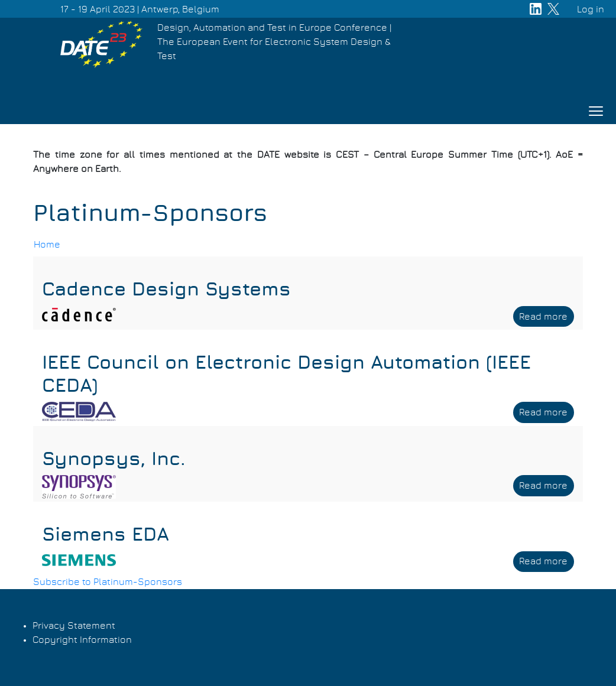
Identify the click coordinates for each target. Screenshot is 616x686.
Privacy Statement (74, 626)
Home (47, 245)
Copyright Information (82, 640)
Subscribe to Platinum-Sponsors (108, 582)
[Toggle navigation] (596, 111)
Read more (547, 318)
